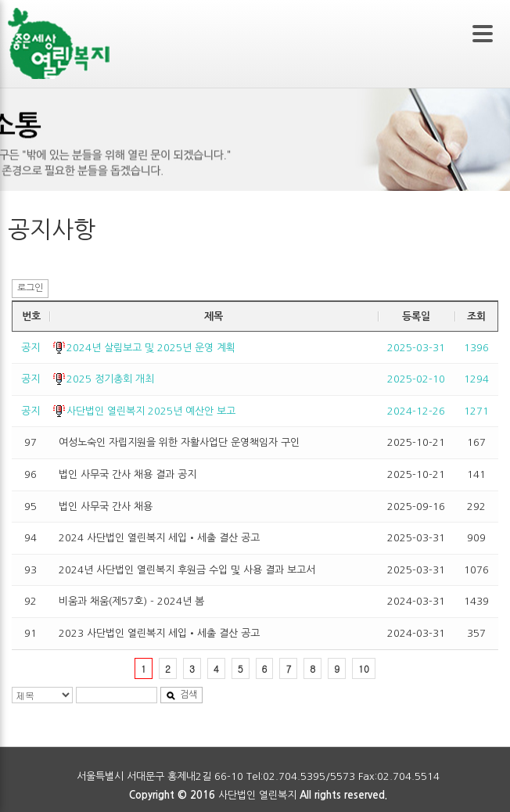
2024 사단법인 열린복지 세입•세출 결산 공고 (159, 538)
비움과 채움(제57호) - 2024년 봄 (131, 601)
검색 (181, 695)
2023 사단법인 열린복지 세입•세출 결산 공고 (159, 633)
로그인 (30, 288)
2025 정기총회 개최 (110, 379)
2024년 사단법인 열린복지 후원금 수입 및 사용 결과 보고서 (187, 570)
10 (364, 668)
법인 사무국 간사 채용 (106, 507)
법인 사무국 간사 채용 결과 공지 (127, 474)
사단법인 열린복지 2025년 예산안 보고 (151, 411)
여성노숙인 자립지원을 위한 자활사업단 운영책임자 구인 (179, 442)
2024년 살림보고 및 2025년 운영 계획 (151, 348)
